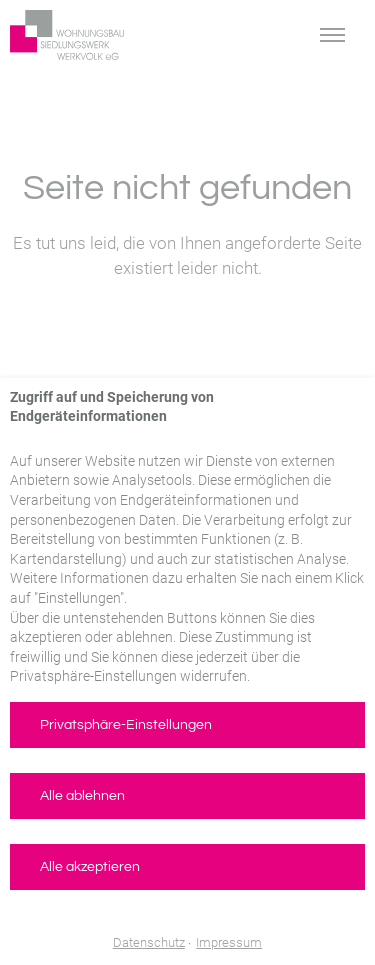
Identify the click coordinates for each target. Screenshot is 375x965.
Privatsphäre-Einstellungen (126, 725)
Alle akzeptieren (90, 867)
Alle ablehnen (82, 796)
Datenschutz (149, 942)
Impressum (229, 942)
